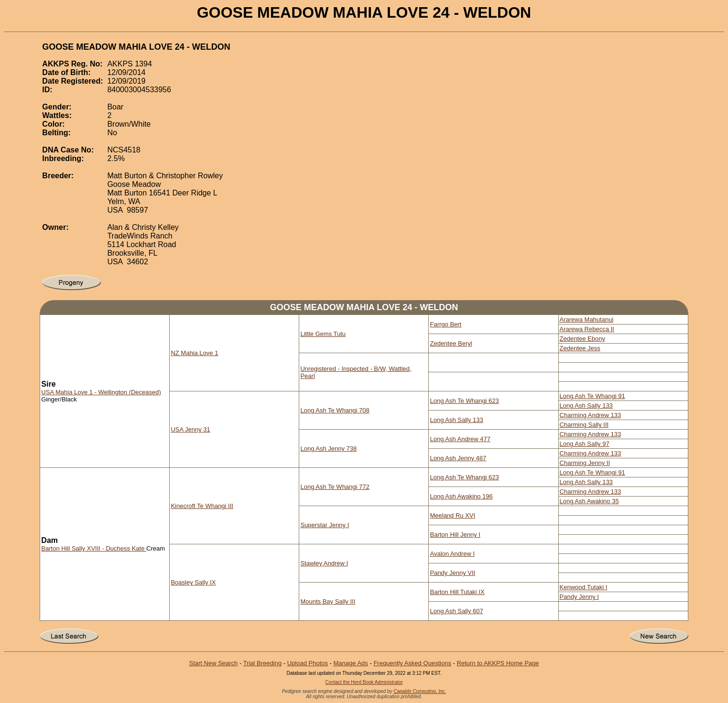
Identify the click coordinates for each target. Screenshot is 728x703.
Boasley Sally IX (193, 582)
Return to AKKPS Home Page (498, 663)
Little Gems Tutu (323, 334)
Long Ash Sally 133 (586, 406)
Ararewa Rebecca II (587, 329)
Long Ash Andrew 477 (460, 439)
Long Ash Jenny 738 (328, 449)
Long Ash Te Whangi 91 (592, 396)
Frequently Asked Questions (412, 663)
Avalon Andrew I (452, 554)
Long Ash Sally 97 (585, 444)
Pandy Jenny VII (452, 573)
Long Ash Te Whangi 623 (464, 401)
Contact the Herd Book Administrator (364, 682)
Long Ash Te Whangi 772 (335, 487)
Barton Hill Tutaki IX (457, 592)
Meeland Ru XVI (452, 515)
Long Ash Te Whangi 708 (335, 410)
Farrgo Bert (445, 324)
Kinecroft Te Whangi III (202, 506)
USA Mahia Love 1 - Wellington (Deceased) (101, 392)
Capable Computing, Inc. (420, 691)
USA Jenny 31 (190, 429)
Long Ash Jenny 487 (458, 458)
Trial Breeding (262, 663)
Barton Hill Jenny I (455, 535)
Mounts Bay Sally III (328, 601)
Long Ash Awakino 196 (461, 496)
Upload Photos (308, 663)
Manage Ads (351, 663)
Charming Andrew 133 (591, 415)
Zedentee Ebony (582, 339)
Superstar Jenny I (325, 525)
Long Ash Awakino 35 (589, 501)
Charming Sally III (584, 425)
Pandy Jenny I (579, 597)
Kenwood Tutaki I (584, 587)
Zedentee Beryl (451, 343)
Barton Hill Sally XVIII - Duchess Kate (94, 548)
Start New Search (213, 663)
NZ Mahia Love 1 (194, 353)
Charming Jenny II (585, 463)
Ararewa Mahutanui (587, 319)
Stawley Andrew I (324, 563)
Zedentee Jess (580, 348)
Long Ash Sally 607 (456, 611)
